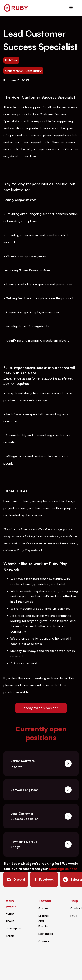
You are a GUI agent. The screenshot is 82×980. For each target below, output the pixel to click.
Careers (44, 941)
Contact (76, 908)
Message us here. (64, 869)
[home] (16, 8)
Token (10, 936)
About (10, 921)
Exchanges (46, 934)
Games (44, 908)
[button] (71, 8)
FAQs (74, 916)
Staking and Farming (44, 921)
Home (10, 914)
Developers (13, 928)
